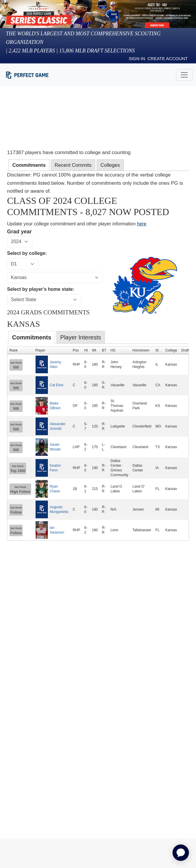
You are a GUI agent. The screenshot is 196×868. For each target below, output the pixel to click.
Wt (94, 350)
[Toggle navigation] (184, 75)
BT (104, 350)
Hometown (141, 350)
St (157, 350)
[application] (181, 853)
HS (113, 350)
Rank (14, 350)
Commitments (32, 337)
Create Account (168, 58)
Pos (76, 350)
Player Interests (81, 337)
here (142, 224)
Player (40, 350)
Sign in (137, 58)
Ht (86, 350)
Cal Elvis (57, 385)
